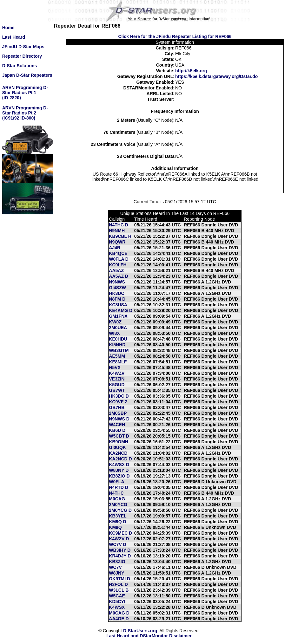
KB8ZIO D (119, 476)
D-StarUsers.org (140, 631)
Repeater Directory (22, 56)
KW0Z (115, 322)
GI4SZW (117, 288)
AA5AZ (116, 270)
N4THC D (119, 225)
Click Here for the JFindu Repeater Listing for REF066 (175, 36)
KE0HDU (118, 339)
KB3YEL (118, 516)
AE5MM (117, 356)
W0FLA (116, 482)
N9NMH (117, 231)
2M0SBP (118, 413)
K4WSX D (119, 465)
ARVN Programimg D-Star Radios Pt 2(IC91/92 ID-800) (25, 113)
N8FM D (117, 299)
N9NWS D (119, 419)
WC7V (115, 567)
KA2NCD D (120, 459)
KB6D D (117, 430)
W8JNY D (119, 470)
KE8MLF (118, 362)
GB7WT (117, 390)
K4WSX (117, 607)
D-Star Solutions (20, 66)
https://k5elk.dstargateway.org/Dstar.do (216, 76)
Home (8, 28)
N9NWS (117, 282)
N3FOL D (118, 584)
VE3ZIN (117, 379)
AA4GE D (119, 619)
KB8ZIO (117, 562)
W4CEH (117, 425)
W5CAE (117, 596)
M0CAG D (119, 613)
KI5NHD (117, 345)
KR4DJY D (120, 556)
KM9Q (115, 527)
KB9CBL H (120, 236)
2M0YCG (118, 504)
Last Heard (14, 37)
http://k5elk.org (191, 71)
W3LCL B (119, 590)
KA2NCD (118, 453)
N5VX (115, 368)
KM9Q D (117, 522)
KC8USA (118, 305)
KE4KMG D (121, 310)
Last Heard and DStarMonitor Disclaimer (149, 636)
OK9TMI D (119, 579)
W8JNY (116, 573)
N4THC (116, 493)
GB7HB (117, 407)
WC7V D (117, 544)
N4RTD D (119, 487)
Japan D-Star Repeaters (27, 75)
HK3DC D (119, 396)
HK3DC (116, 293)
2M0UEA (118, 328)
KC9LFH (118, 265)
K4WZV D (119, 539)
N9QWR (117, 242)
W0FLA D (119, 259)
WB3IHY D (120, 550)
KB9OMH (119, 442)
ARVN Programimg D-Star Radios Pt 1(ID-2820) (25, 93)
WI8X (114, 333)
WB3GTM (119, 350)
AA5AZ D (119, 276)
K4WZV (117, 373)
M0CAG (117, 499)
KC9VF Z (118, 402)
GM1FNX (118, 316)
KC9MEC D (120, 533)
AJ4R (115, 248)
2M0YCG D (120, 510)
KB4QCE (118, 253)
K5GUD (117, 385)
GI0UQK (117, 447)
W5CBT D (119, 436)
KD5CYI (117, 602)
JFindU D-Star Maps (23, 47)
